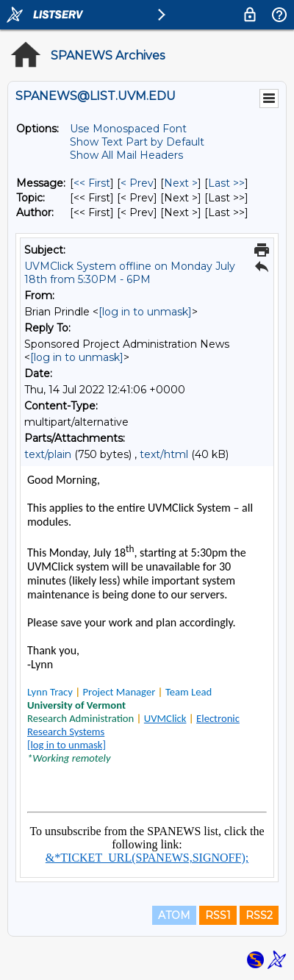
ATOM (174, 915)
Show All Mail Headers (126, 155)
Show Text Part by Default (137, 142)
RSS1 (218, 915)
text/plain (48, 454)
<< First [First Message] (92, 183)
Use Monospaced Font (128, 129)
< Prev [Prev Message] (137, 183)
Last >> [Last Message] (226, 183)
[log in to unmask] (145, 312)
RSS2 (259, 915)
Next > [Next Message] (181, 183)
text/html (164, 454)
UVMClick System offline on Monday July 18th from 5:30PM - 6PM (130, 273)
